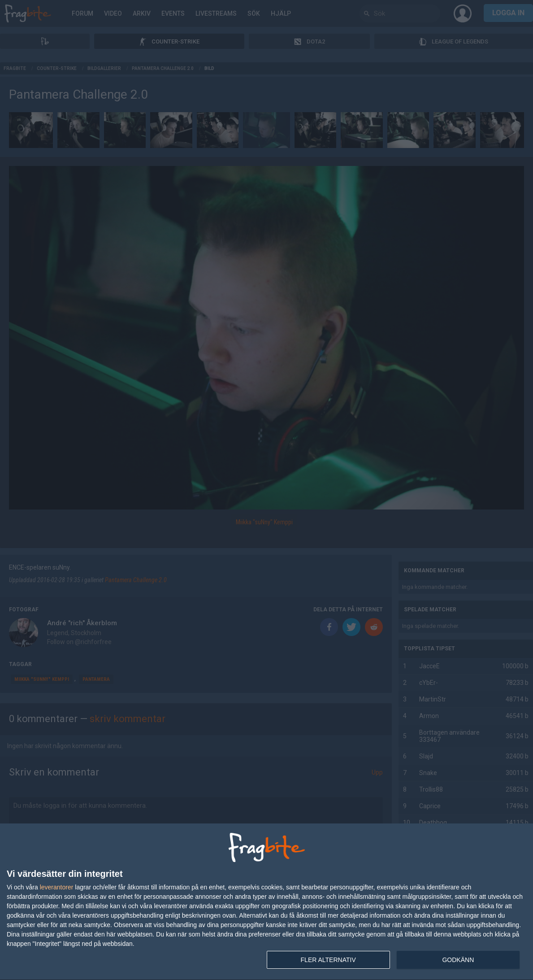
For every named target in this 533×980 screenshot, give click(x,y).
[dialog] (266, 902)
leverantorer (57, 887)
